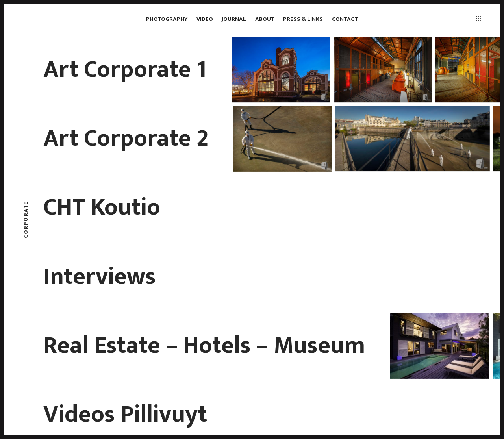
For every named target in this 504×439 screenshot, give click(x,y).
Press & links (303, 19)
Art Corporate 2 (126, 139)
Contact (345, 19)
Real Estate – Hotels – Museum (204, 346)
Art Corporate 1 (125, 70)
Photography (167, 19)
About (265, 19)
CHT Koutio (102, 207)
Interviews (100, 277)
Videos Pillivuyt (125, 415)
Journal (234, 19)
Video (205, 19)
